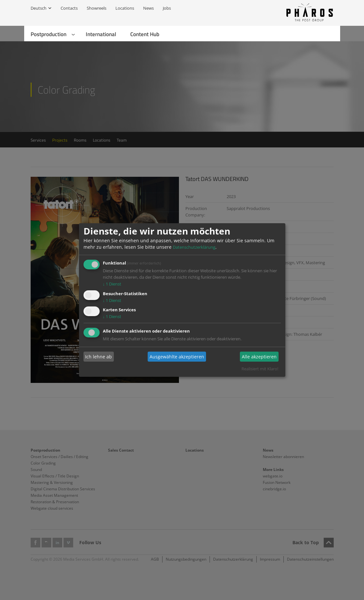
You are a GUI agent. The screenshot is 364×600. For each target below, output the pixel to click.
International (101, 34)
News (148, 8)
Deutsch (39, 8)
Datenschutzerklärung (194, 247)
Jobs (167, 8)
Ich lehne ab (98, 357)
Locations (125, 8)
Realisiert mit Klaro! (260, 369)
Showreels (97, 8)
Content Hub (145, 34)
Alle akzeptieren (259, 357)
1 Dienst (112, 284)
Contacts (69, 8)
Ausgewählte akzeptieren (177, 357)
